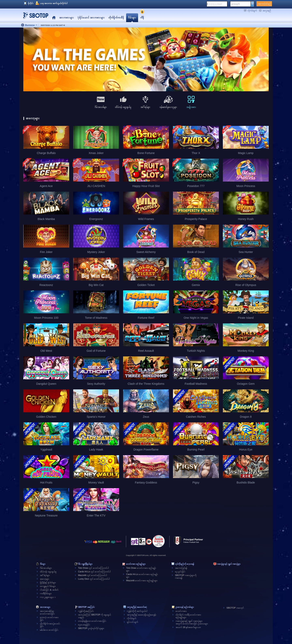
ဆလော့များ (45, 579)
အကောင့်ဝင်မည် (264, 4)
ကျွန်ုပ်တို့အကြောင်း (86, 611)
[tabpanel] (146, 60)
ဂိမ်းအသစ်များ (46, 568)
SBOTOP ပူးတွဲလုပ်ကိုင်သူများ (91, 628)
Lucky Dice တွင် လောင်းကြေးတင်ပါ (94, 579)
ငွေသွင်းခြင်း (180, 572)
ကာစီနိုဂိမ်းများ (46, 593)
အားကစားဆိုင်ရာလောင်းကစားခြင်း (47, 612)
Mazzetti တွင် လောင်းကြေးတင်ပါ (92, 575)
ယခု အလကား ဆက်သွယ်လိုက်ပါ (54, 3)
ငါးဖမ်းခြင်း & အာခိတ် (49, 590)
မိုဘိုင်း (31, 3)
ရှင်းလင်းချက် (133, 622)
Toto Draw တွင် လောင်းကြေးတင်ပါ (93, 568)
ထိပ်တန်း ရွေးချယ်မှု (48, 572)
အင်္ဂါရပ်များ (45, 575)
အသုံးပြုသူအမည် (215, 4)
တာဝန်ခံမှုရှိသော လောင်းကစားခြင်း (92, 621)
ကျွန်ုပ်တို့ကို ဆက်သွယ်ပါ (137, 611)
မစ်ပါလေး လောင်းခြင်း (49, 630)
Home (54, 18)
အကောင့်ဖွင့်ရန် (181, 568)
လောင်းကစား (181, 611)
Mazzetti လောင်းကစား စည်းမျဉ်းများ (142, 580)
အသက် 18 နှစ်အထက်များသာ (188, 627)
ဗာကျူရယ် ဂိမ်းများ (48, 586)
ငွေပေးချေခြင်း (84, 625)
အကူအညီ (267, 11)
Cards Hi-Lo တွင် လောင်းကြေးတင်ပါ (94, 572)
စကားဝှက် (236, 4)
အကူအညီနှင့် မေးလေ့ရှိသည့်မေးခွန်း (142, 615)
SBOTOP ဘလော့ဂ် (235, 608)
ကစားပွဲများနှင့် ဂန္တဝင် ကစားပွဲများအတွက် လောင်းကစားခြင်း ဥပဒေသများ (192, 622)
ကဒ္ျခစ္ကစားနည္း (48, 597)
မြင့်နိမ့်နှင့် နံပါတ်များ (48, 582)
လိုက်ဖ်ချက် (252, 11)
